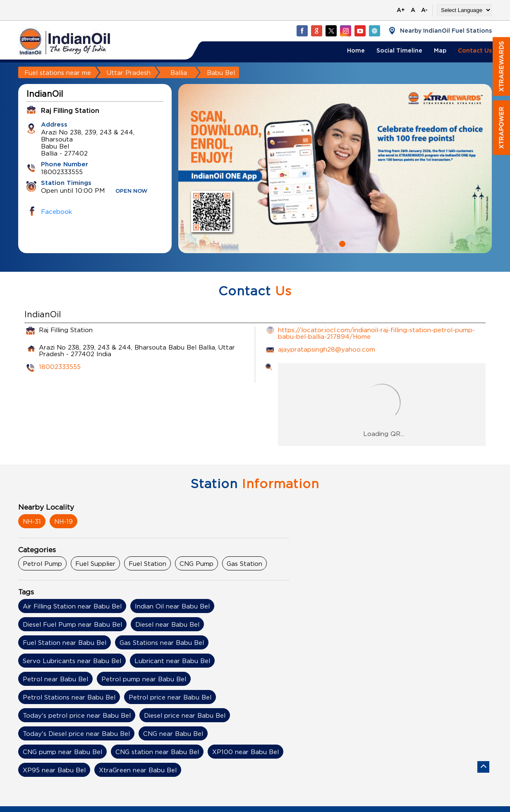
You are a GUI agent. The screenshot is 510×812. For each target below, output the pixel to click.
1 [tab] (329, 243)
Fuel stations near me (58, 72)
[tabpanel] (335, 169)
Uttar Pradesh (129, 72)
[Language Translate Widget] (464, 10)
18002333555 (60, 366)
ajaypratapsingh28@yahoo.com (327, 349)
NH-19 (63, 521)
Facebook (56, 211)
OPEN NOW (132, 191)
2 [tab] (341, 243)
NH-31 (32, 521)
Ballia (179, 72)
